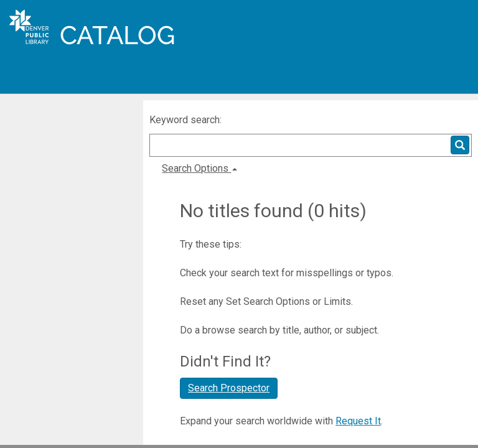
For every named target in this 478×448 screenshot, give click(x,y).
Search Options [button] (199, 168)
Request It (358, 421)
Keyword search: (187, 120)
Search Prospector (229, 388)
